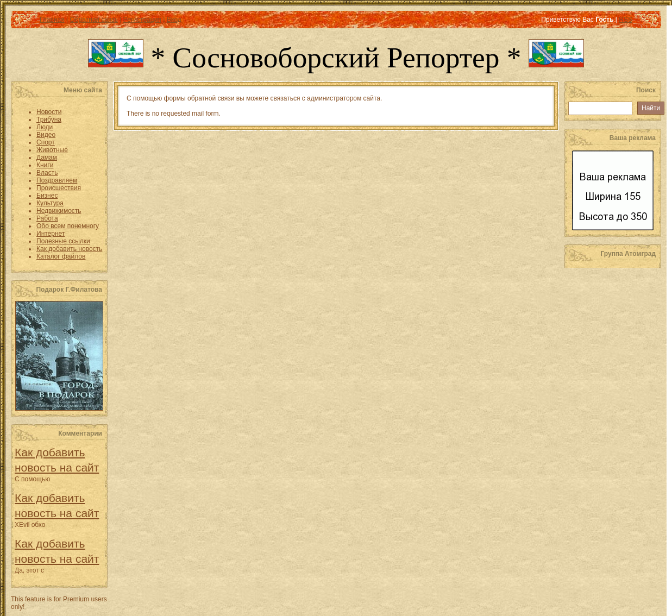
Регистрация (142, 20)
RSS (626, 20)
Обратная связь (93, 20)
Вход (174, 20)
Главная (52, 20)
